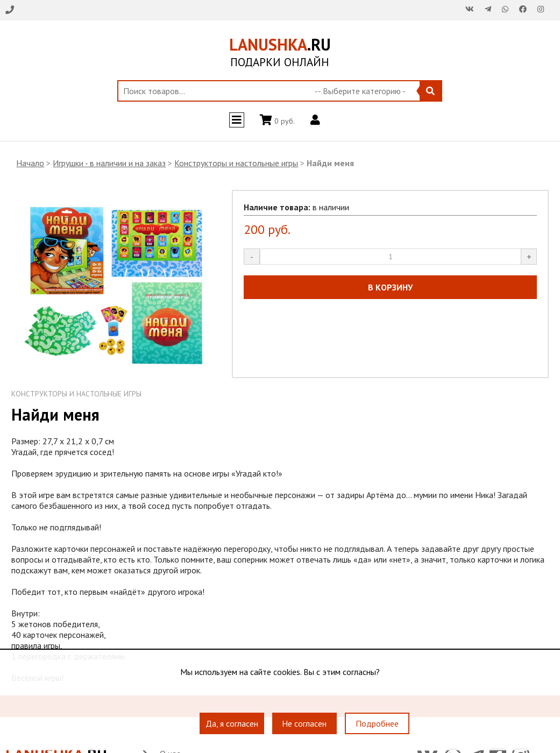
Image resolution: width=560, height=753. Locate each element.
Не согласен (304, 723)
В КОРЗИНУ (390, 287)
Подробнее (377, 723)
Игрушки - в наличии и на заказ (109, 163)
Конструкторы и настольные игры (236, 163)
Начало (30, 163)
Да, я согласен (232, 723)
